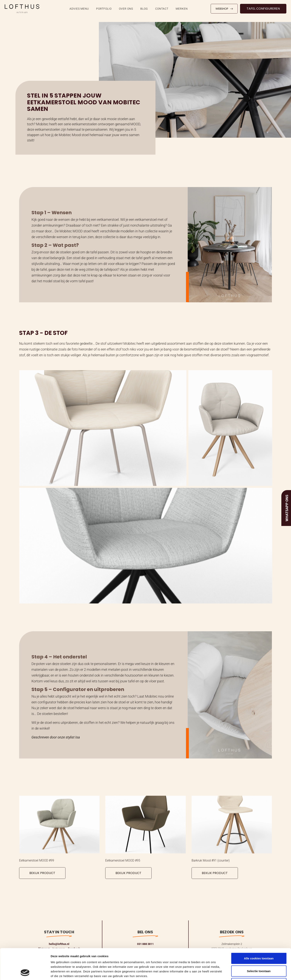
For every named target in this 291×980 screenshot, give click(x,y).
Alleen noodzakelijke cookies (259, 955)
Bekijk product (42, 876)
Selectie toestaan (259, 942)
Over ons (126, 9)
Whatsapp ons (287, 508)
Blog (144, 9)
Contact (162, 9)
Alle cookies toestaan (259, 929)
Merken (182, 9)
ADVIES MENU (79, 9)
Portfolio (104, 9)
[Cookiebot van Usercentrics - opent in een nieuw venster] (25, 972)
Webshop (224, 9)
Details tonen (209, 972)
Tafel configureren (263, 9)
